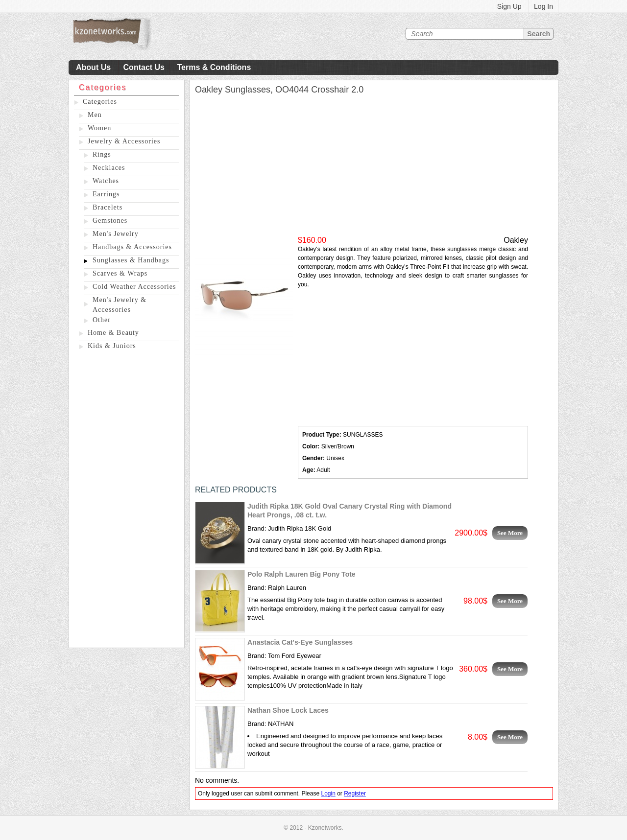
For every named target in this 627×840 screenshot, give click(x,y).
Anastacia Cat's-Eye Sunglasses (300, 642)
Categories (100, 102)
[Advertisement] (127, 501)
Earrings (106, 194)
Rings (102, 154)
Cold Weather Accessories (134, 287)
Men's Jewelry (116, 234)
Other (102, 320)
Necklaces (109, 168)
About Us (93, 67)
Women (99, 128)
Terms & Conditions (214, 67)
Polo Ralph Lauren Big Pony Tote (301, 574)
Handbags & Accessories (132, 247)
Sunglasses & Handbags (131, 260)
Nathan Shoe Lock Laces (288, 710)
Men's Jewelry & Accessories (120, 305)
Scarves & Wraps (120, 273)
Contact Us (144, 67)
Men (95, 115)
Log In (543, 6)
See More (510, 533)
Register (355, 793)
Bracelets (108, 207)
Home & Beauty (113, 333)
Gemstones (110, 221)
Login (328, 793)
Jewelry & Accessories (124, 141)
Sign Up (509, 6)
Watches (106, 181)
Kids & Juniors (112, 346)
